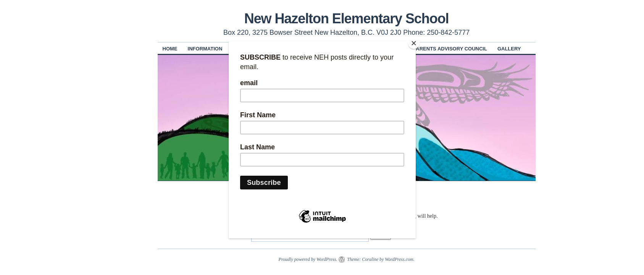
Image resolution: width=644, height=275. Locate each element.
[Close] (414, 43)
